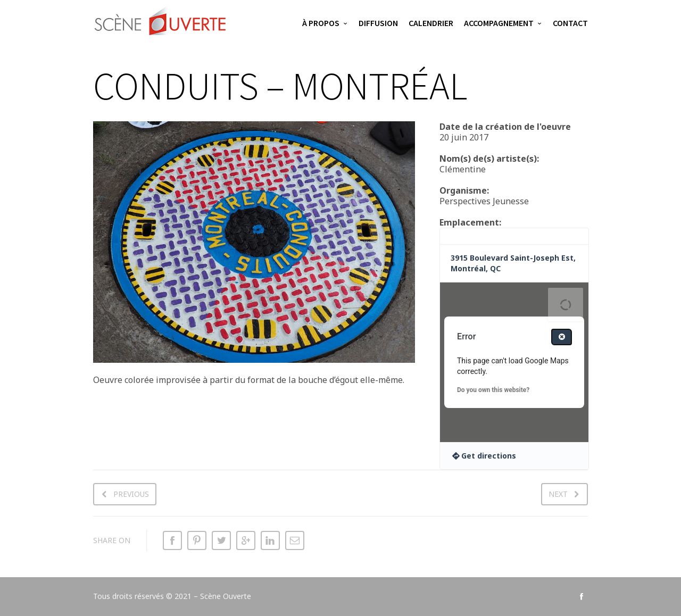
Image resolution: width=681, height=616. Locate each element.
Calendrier (431, 23)
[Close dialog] (562, 337)
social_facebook (582, 596)
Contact (570, 23)
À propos (321, 23)
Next (558, 494)
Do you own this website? (493, 390)
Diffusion (378, 23)
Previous (131, 494)
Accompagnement (499, 23)
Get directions (489, 456)
